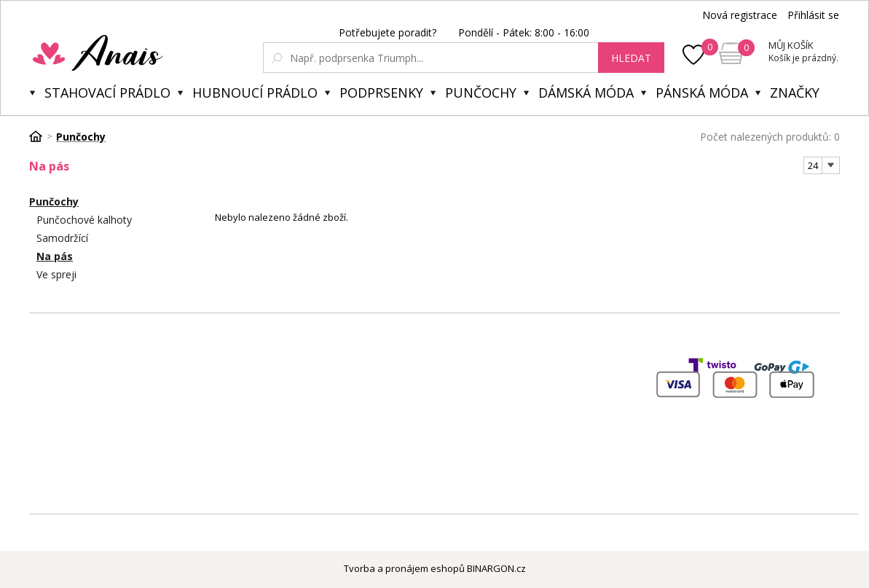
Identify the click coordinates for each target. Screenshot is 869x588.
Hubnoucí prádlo (255, 93)
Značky (795, 93)
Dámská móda (586, 93)
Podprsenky (381, 93)
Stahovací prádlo (107, 93)
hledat (631, 58)
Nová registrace (740, 15)
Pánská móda (702, 93)
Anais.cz (132, 52)
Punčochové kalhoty (84, 220)
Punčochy (481, 93)
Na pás (55, 256)
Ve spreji (56, 274)
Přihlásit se (813, 15)
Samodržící (62, 238)
